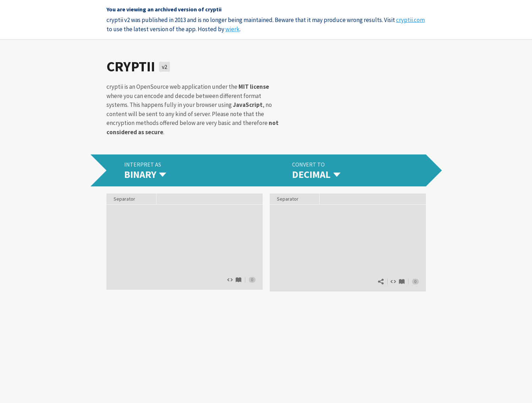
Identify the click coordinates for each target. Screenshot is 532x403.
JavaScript (248, 105)
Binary (238, 280)
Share (381, 282)
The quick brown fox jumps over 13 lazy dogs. (185, 246)
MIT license (254, 87)
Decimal (402, 282)
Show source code (393, 282)
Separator (288, 199)
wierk (232, 29)
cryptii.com (410, 20)
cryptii (131, 66)
